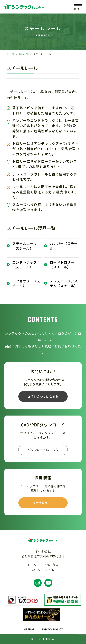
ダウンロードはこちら (43, 450)
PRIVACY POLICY (52, 629)
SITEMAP (29, 629)
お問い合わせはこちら (43, 396)
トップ (10, 54)
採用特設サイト (43, 503)
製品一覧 (24, 54)
